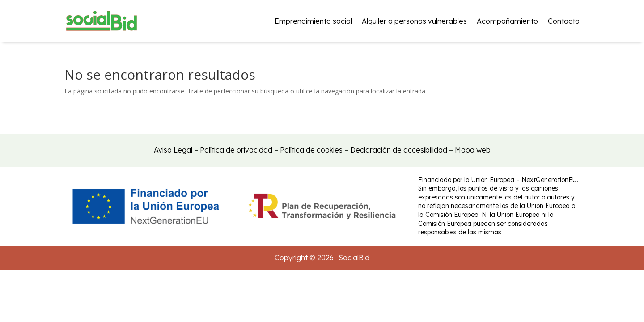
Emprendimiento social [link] (313, 21)
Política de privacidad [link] (236, 150)
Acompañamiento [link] (507, 21)
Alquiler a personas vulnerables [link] (414, 21)
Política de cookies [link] (311, 150)
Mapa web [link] (473, 150)
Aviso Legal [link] (173, 150)
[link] (102, 21)
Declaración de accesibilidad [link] (399, 150)
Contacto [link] (564, 21)
